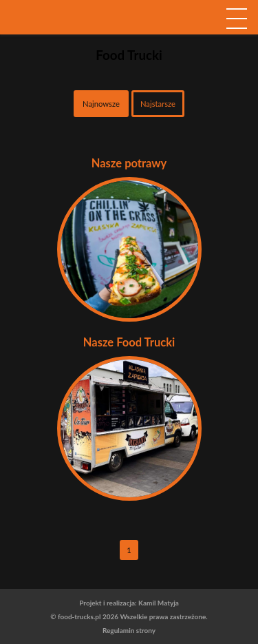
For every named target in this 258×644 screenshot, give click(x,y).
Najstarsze (158, 104)
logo (129, 41)
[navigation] (237, 18)
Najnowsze (101, 104)
